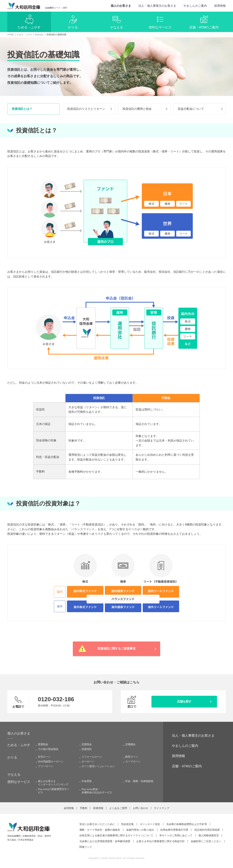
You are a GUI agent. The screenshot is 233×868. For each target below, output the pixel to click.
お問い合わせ (141, 808)
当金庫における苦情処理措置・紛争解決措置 (105, 841)
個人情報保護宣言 (209, 835)
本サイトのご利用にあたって (176, 835)
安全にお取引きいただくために (97, 824)
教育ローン (132, 757)
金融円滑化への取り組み (140, 830)
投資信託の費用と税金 (137, 109)
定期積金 (130, 744)
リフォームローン (92, 757)
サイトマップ (162, 808)
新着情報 (98, 808)
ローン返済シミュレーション (98, 766)
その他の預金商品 (48, 749)
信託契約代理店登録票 (207, 830)
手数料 (84, 808)
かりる (12, 757)
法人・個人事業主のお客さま (157, 6)
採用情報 (220, 6)
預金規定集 (127, 824)
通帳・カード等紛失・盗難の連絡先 (100, 830)
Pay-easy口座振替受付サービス (54, 791)
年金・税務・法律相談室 (139, 781)
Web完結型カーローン (51, 761)
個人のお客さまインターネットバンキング (53, 783)
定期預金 (87, 744)
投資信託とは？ (22, 109)
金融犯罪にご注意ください (206, 841)
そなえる (14, 775)
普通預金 (43, 744)
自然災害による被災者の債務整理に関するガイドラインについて (116, 835)
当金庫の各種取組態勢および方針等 (187, 824)
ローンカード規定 (150, 824)
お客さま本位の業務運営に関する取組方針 (161, 841)
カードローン (133, 761)
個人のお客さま (121, 6)
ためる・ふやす (19, 745)
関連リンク (86, 847)
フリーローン (46, 766)
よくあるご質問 (118, 808)
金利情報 (69, 808)
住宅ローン (44, 757)
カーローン (88, 761)
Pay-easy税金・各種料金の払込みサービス (97, 791)
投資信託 (87, 749)
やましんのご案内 (195, 6)
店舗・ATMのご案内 (187, 766)
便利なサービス (19, 782)
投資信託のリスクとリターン (86, 109)
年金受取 (87, 781)
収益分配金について (191, 109)
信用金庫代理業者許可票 (174, 830)
